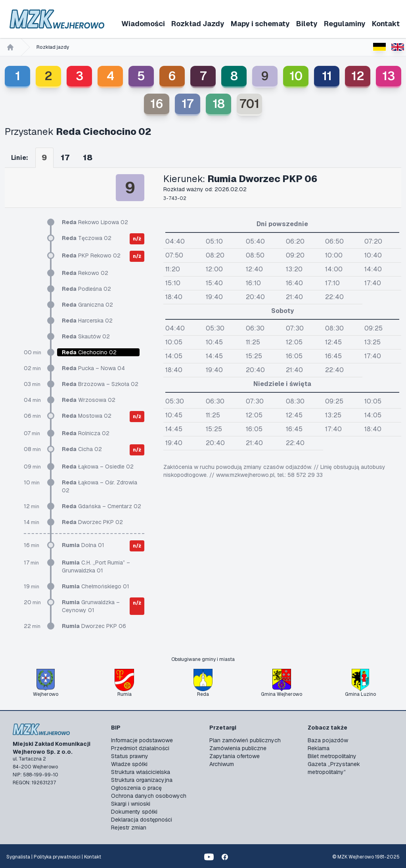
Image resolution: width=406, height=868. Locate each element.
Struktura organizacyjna (142, 780)
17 (188, 104)
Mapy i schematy (260, 24)
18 (219, 104)
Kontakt (386, 24)
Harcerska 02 (87, 321)
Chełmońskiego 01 (96, 586)
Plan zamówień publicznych (245, 740)
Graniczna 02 (87, 305)
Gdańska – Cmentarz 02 (101, 506)
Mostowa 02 (87, 416)
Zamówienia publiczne (238, 748)
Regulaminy (345, 24)
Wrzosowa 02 (89, 400)
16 (157, 104)
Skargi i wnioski (131, 804)
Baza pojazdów (328, 740)
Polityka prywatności (57, 857)
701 (249, 104)
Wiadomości (143, 24)
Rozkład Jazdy (198, 24)
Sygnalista (18, 857)
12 (358, 76)
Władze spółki (129, 764)
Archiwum (222, 764)
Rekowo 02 (85, 273)
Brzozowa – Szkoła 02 (100, 384)
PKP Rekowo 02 (91, 255)
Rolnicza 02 (86, 433)
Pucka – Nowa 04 (93, 368)
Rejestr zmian (129, 828)
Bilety (307, 24)
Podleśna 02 (86, 289)
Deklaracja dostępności (142, 820)
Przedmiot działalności (140, 748)
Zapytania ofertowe (235, 756)
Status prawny (130, 756)
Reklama (319, 748)
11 (327, 76)
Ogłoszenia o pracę (136, 788)
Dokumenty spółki (134, 812)
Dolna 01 (83, 545)
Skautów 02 (86, 336)
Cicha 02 (82, 449)
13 (389, 76)
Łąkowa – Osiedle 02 (98, 467)
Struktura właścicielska (141, 772)
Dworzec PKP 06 (94, 626)
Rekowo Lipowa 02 (95, 222)
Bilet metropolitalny (332, 756)
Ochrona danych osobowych (149, 796)
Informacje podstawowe (142, 740)
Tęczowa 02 (87, 238)
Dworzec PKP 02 (92, 522)
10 (296, 76)
